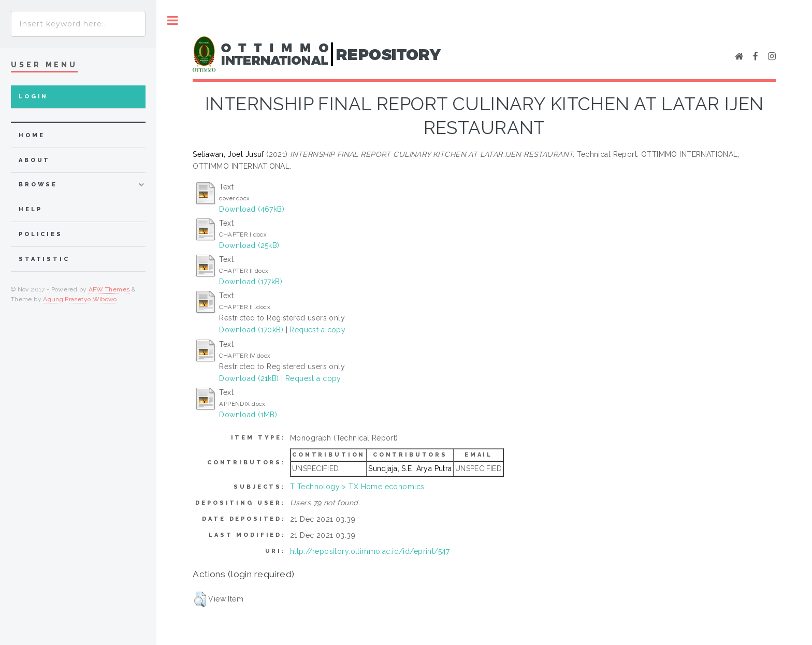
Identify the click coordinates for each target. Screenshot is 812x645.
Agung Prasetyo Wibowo (80, 299)
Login (33, 97)
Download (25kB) (249, 245)
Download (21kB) (249, 378)
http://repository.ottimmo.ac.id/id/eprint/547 (370, 551)
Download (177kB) (251, 282)
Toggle (173, 20)
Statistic (44, 259)
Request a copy (317, 330)
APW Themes (109, 289)
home (32, 135)
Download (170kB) (251, 330)
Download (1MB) (248, 415)
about (34, 160)
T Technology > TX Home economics (357, 487)
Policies (41, 234)
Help (30, 209)
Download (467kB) (252, 209)
